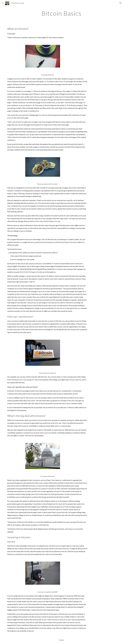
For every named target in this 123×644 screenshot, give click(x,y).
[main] (61, 13)
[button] (3, 3)
